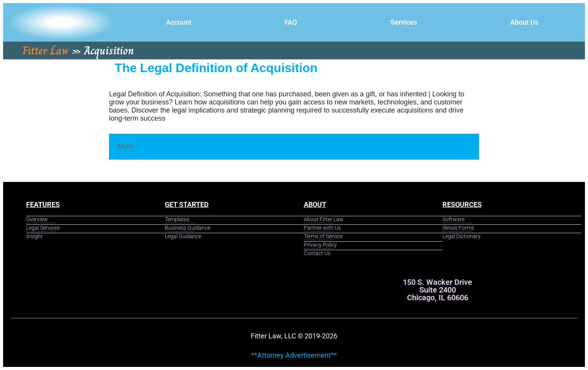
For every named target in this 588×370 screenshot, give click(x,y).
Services (404, 22)
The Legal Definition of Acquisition (216, 68)
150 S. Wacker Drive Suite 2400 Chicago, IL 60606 (437, 290)
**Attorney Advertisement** (294, 355)
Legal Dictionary (160, 146)
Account (179, 22)
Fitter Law (45, 50)
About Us (524, 22)
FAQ (291, 22)
